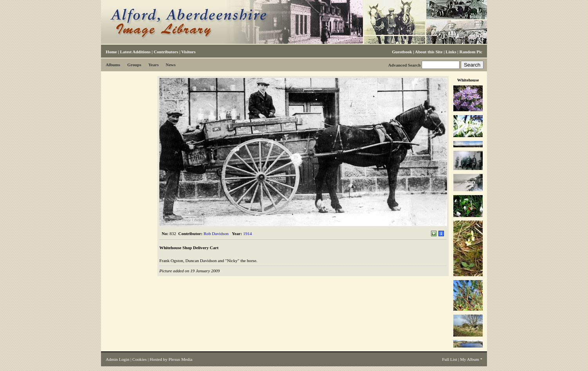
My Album (470, 359)
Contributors (166, 52)
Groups (134, 65)
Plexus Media (181, 359)
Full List (449, 359)
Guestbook (402, 52)
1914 (247, 233)
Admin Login (117, 359)
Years (154, 65)
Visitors (188, 52)
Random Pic (471, 52)
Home (111, 52)
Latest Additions (135, 52)
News (170, 65)
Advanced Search (404, 65)
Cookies (139, 359)
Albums (113, 65)
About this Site (429, 52)
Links (451, 52)
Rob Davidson (216, 233)
